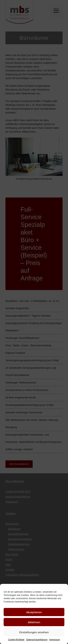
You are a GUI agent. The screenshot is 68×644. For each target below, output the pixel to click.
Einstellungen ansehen (34, 632)
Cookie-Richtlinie (16, 640)
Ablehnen (34, 622)
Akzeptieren (34, 612)
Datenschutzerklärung (37, 640)
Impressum (54, 640)
